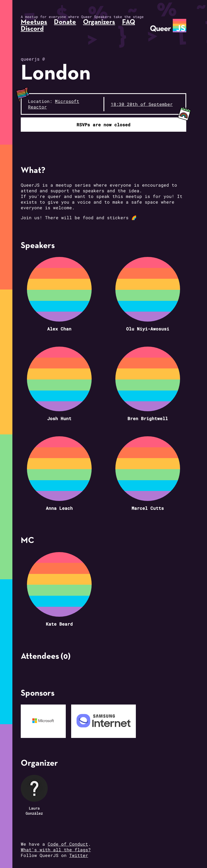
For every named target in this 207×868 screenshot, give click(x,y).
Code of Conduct (68, 844)
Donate (65, 22)
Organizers (99, 22)
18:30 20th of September (142, 104)
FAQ (129, 22)
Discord (32, 29)
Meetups (34, 22)
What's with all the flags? (56, 850)
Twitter (79, 855)
